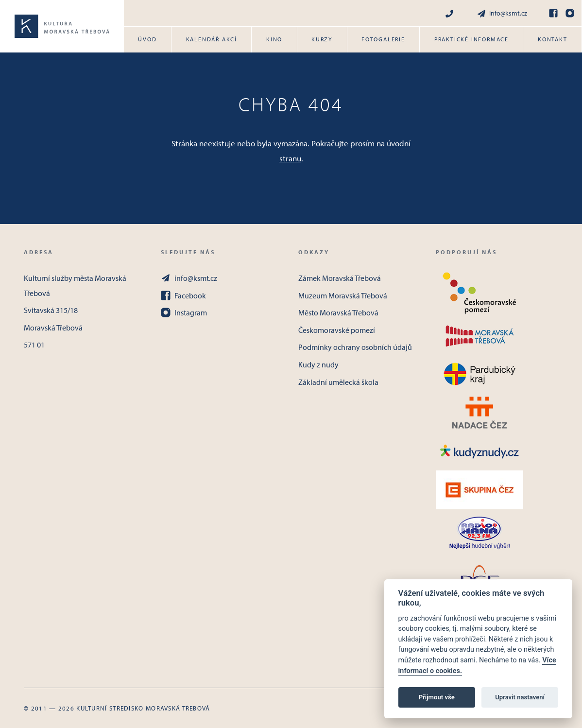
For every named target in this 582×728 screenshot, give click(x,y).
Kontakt (553, 39)
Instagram (184, 312)
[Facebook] (553, 13)
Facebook (183, 295)
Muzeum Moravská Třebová (343, 295)
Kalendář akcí (212, 39)
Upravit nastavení (520, 697)
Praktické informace (471, 39)
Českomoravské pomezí (337, 330)
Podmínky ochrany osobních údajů (355, 347)
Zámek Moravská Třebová (340, 278)
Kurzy (322, 39)
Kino (274, 39)
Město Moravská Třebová (338, 312)
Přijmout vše (437, 697)
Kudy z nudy (318, 364)
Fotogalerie (383, 39)
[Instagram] (570, 13)
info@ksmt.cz (502, 13)
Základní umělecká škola (338, 382)
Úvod (147, 39)
